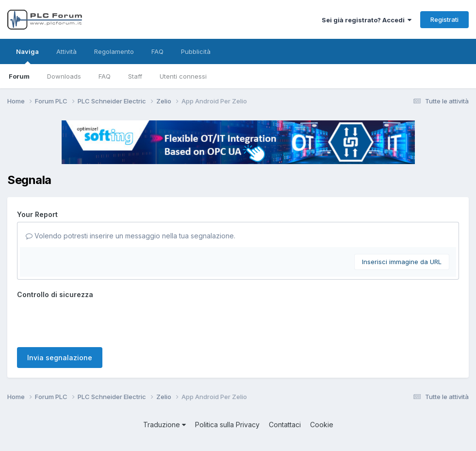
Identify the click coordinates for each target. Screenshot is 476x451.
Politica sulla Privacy (227, 425)
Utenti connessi (183, 76)
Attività (66, 51)
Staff (135, 76)
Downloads (64, 76)
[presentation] (91, 321)
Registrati (444, 19)
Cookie (322, 425)
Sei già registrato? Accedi (367, 20)
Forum (19, 76)
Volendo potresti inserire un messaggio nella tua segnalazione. (131, 236)
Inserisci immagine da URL (402, 262)
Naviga (27, 56)
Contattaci (285, 425)
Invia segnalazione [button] (60, 358)
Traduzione (164, 425)
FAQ (105, 76)
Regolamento (114, 51)
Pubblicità (196, 51)
